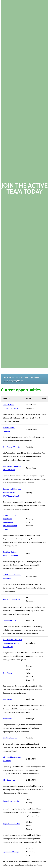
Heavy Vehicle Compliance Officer (11, 407)
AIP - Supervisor (9, 780)
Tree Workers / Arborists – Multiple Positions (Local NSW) (12, 643)
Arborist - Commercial (12, 599)
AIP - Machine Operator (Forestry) (12, 759)
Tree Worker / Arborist (12, 447)
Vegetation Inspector (11, 801)
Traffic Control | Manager (9, 429)
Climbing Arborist (10, 620)
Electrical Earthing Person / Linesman (10, 554)
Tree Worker (8, 673)
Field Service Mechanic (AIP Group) (12, 577)
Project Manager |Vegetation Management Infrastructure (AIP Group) (10, 522)
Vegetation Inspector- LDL (12, 826)
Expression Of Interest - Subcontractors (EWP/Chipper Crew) (12, 492)
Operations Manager (11, 852)
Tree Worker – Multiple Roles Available (12, 468)
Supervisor (7, 719)
